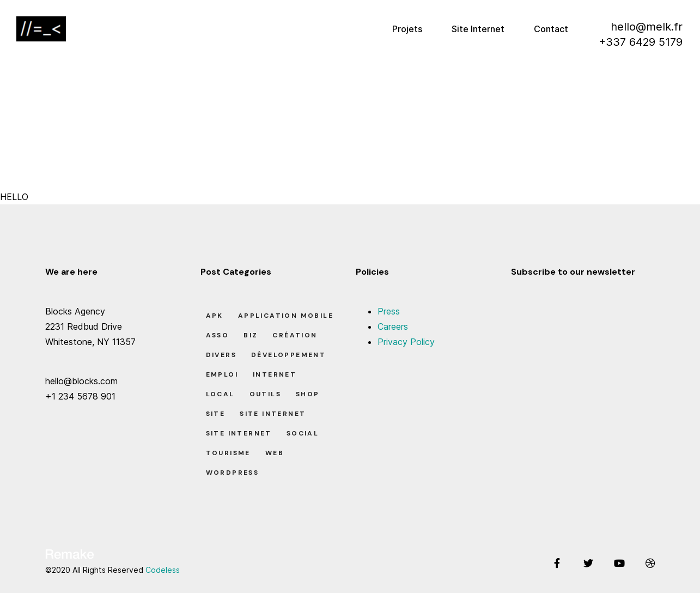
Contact (551, 29)
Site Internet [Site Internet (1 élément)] (239, 433)
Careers (393, 326)
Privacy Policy (406, 342)
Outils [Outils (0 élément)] (265, 394)
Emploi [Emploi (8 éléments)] (222, 374)
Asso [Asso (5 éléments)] (218, 335)
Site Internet (478, 29)
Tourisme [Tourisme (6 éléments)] (228, 453)
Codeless (163, 570)
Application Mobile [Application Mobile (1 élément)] (286, 316)
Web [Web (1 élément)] (275, 453)
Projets (407, 29)
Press (389, 311)
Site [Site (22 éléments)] (216, 414)
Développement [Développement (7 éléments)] (288, 355)
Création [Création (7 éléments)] (295, 335)
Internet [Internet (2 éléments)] (275, 374)
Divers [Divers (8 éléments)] (221, 355)
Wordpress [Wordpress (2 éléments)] (233, 473)
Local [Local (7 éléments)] (220, 394)
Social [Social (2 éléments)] (303, 433)
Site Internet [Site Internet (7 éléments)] (273, 414)
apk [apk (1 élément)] (215, 316)
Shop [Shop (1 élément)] (308, 394)
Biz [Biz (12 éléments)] (251, 335)
